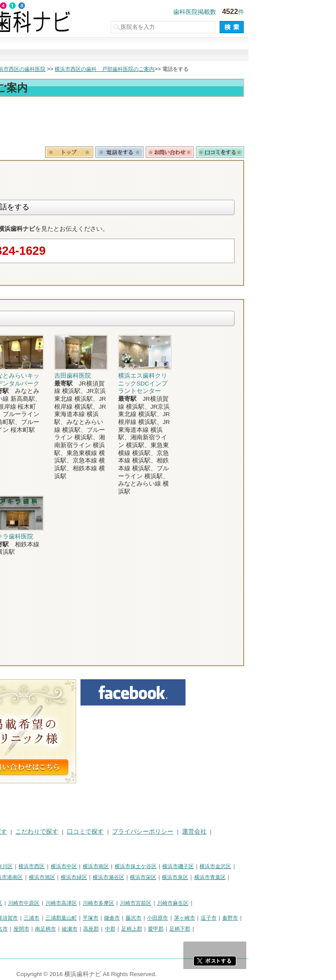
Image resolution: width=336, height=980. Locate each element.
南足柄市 (133, 929)
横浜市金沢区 (303, 866)
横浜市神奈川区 (82, 866)
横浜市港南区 (94, 877)
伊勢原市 (58, 929)
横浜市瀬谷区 (196, 877)
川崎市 (12, 903)
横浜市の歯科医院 (50, 69)
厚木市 (12, 929)
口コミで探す (227, 49)
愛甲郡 (243, 929)
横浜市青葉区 (297, 877)
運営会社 (282, 832)
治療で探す (108, 49)
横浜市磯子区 (266, 866)
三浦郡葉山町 (149, 918)
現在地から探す (287, 49)
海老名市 (85, 929)
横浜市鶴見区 (42, 866)
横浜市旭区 (129, 877)
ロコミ (308, 152)
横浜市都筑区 (20, 888)
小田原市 (245, 918)
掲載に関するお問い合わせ (41, 843)
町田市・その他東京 (28, 939)
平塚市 (178, 918)
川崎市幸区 (77, 903)
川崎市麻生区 (260, 903)
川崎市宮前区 (223, 903)
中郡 (198, 929)
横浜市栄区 (231, 877)
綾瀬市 (157, 929)
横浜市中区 (151, 866)
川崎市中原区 (111, 903)
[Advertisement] (168, 123)
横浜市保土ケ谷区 (223, 866)
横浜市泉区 (262, 877)
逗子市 (296, 918)
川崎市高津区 (149, 903)
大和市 (34, 929)
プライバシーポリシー (230, 832)
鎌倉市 (199, 918)
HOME (13, 832)
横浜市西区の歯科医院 (107, 69)
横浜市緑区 (161, 877)
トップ (12, 69)
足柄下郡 (267, 929)
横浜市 (12, 866)
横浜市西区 (119, 866)
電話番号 (207, 152)
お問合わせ (257, 152)
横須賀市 (95, 918)
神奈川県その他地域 (28, 918)
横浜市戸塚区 (57, 877)
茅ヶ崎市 (272, 918)
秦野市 (318, 918)
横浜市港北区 (20, 877)
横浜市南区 (183, 866)
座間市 (109, 929)
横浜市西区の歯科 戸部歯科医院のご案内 (192, 69)
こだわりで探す (168, 49)
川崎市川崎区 (42, 903)
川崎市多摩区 (186, 903)
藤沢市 (221, 918)
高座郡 (178, 929)
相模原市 (68, 918)
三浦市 (119, 918)
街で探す (49, 49)
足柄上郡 (219, 929)
